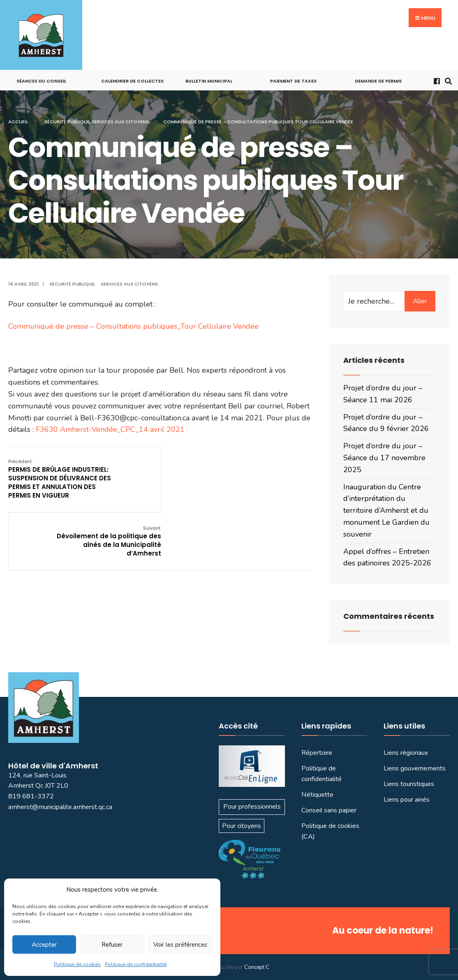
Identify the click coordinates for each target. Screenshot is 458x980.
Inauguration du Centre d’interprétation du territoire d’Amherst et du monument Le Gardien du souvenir (386, 511)
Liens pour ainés (407, 800)
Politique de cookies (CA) (330, 831)
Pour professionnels (252, 807)
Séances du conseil (41, 81)
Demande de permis (378, 81)
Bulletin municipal (209, 81)
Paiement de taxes (293, 81)
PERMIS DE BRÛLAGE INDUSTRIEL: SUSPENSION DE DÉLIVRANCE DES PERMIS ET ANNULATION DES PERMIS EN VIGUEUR (60, 478)
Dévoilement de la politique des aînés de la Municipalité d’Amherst (260, 474)
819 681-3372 (31, 796)
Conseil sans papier (329, 810)
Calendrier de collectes (132, 81)
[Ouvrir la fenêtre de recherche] (446, 80)
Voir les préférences (180, 945)
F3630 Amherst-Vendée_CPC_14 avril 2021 (110, 429)
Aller (420, 301)
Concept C (257, 967)
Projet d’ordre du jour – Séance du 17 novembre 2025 (384, 458)
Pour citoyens (242, 826)
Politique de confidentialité (136, 964)
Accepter (44, 945)
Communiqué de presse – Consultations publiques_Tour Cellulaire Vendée (133, 326)
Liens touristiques (409, 784)
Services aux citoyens (120, 122)
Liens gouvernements (415, 768)
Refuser (112, 945)
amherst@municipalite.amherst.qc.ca (60, 807)
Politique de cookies (77, 964)
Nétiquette (317, 795)
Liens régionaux (406, 753)
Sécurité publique (67, 122)
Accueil (18, 122)
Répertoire (317, 753)
